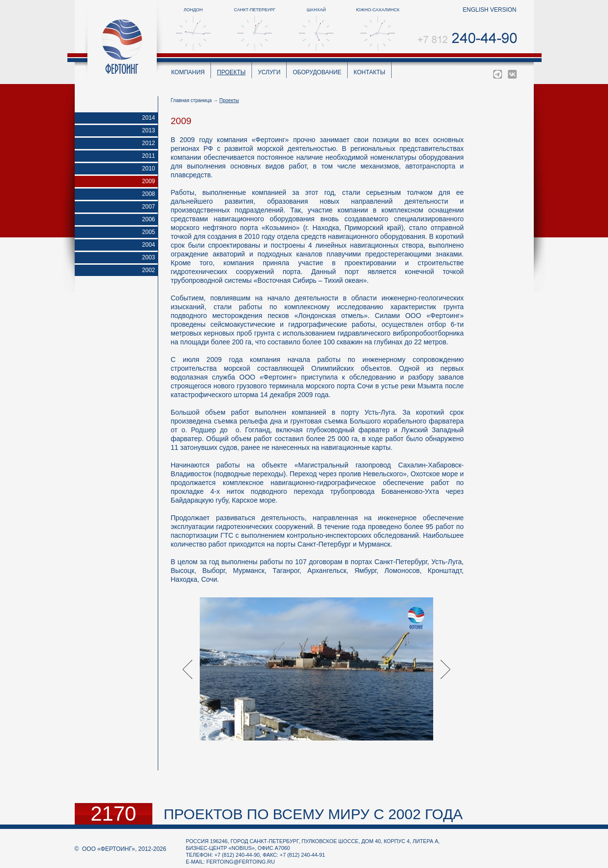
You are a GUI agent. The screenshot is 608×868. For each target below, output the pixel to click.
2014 (149, 118)
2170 (114, 814)
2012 (149, 143)
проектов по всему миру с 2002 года (313, 814)
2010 (149, 169)
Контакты (369, 72)
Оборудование (317, 72)
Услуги (269, 72)
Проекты (231, 72)
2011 (149, 156)
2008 (149, 194)
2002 (149, 270)
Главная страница (191, 100)
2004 (149, 245)
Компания (188, 72)
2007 (149, 207)
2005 (149, 232)
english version (489, 10)
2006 (149, 219)
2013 (149, 130)
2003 (149, 257)
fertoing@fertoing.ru (241, 862)
